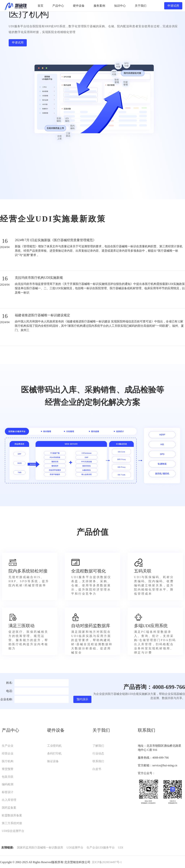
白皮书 (97, 769)
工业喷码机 (54, 746)
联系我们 (98, 761)
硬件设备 (79, 6)
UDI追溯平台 (75, 848)
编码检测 (8, 784)
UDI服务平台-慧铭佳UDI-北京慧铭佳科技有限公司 (16, 6)
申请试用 (173, 6)
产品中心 (58, 6)
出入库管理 (9, 800)
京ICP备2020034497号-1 (107, 862)
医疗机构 (8, 761)
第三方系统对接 (12, 823)
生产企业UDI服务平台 (101, 848)
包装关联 (8, 777)
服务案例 (99, 6)
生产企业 (8, 746)
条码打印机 (54, 753)
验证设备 (53, 761)
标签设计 (8, 792)
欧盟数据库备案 (12, 815)
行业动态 (98, 753)
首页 (40, 6)
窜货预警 (8, 769)
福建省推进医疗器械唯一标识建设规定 (42, 315)
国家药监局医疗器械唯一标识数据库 (40, 848)
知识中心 (120, 6)
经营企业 (8, 753)
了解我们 (98, 746)
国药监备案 (9, 808)
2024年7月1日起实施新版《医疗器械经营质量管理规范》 (55, 240)
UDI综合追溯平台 (13, 831)
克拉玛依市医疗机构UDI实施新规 (39, 278)
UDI (121, 848)
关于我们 (141, 6)
